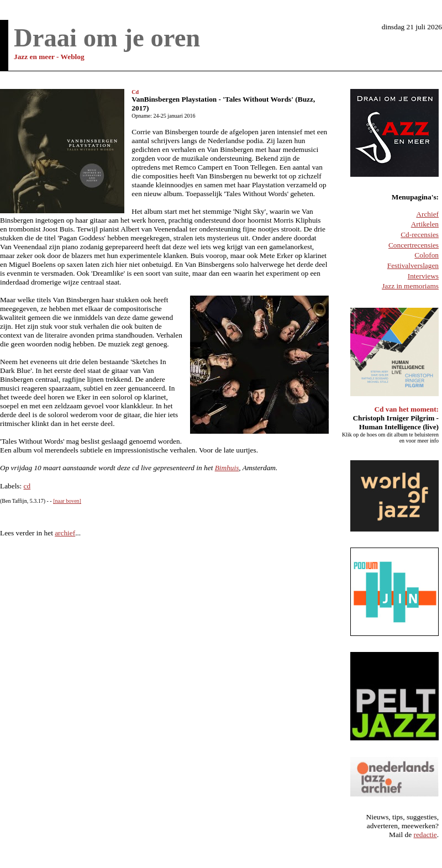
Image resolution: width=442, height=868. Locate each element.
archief (65, 533)
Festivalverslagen (413, 265)
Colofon (427, 255)
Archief (427, 214)
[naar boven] (67, 501)
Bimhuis (227, 468)
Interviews (423, 276)
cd (27, 486)
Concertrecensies (414, 245)
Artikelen (425, 224)
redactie (425, 835)
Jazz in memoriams (410, 286)
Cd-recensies (420, 235)
